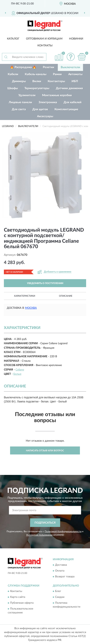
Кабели (13, 74)
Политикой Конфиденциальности (63, 531)
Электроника (48, 102)
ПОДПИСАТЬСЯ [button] (45, 523)
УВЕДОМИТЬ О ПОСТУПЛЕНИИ (45, 283)
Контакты (45, 46)
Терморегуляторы (37, 88)
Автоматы (75, 74)
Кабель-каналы (36, 74)
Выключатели (70, 67)
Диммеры (19, 81)
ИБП (75, 81)
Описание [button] (66, 296)
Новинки (76, 39)
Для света (19, 109)
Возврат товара (65, 577)
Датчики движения (69, 88)
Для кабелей (73, 102)
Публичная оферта (22, 603)
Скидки (60, 597)
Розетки (48, 67)
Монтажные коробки (57, 95)
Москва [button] (31, 308)
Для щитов (40, 109)
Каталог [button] (13, 39)
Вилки (37, 81)
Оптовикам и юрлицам (44, 39)
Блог (58, 591)
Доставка (61, 565)
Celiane (20, 370)
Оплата (60, 571)
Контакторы (56, 81)
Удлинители (27, 95)
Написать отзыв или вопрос (45, 451)
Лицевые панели (20, 102)
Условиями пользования (39, 535)
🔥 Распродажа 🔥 (23, 67)
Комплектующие (66, 109)
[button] (71, 57)
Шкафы (13, 88)
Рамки (57, 74)
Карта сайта (18, 597)
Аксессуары (45, 116)
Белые (17, 374)
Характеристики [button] (25, 296)
